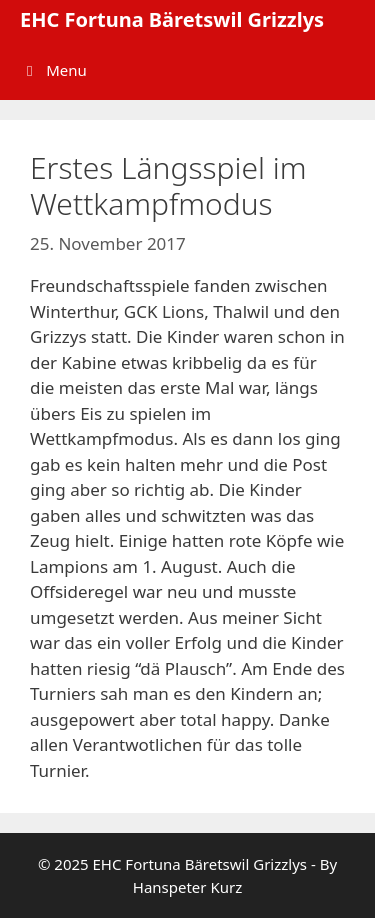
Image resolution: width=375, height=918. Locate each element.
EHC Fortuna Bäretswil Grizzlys (172, 19)
